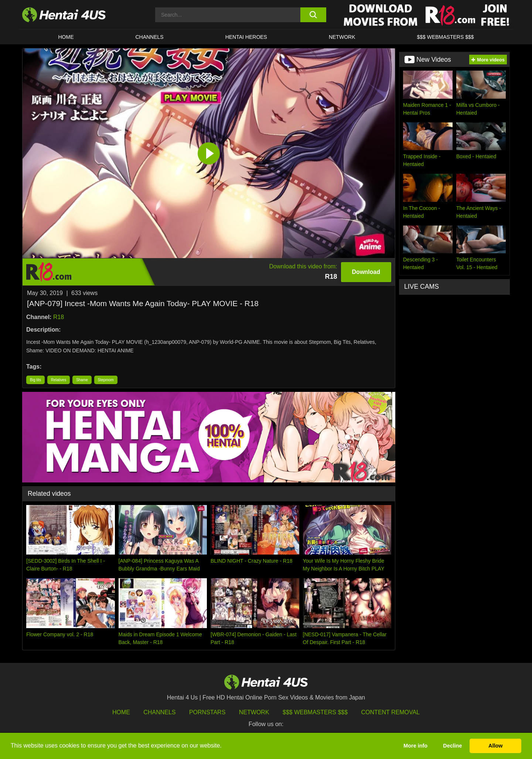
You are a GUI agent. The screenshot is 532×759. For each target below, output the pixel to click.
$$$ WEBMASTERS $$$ (445, 37)
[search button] (313, 15)
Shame (82, 380)
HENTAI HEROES (246, 37)
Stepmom (106, 380)
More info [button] (415, 746)
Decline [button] (452, 746)
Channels (159, 712)
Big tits (35, 380)
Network (342, 37)
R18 (59, 317)
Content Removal (391, 712)
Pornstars (207, 712)
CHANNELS (149, 37)
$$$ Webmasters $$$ (315, 712)
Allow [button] (495, 746)
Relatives (59, 380)
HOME (66, 37)
